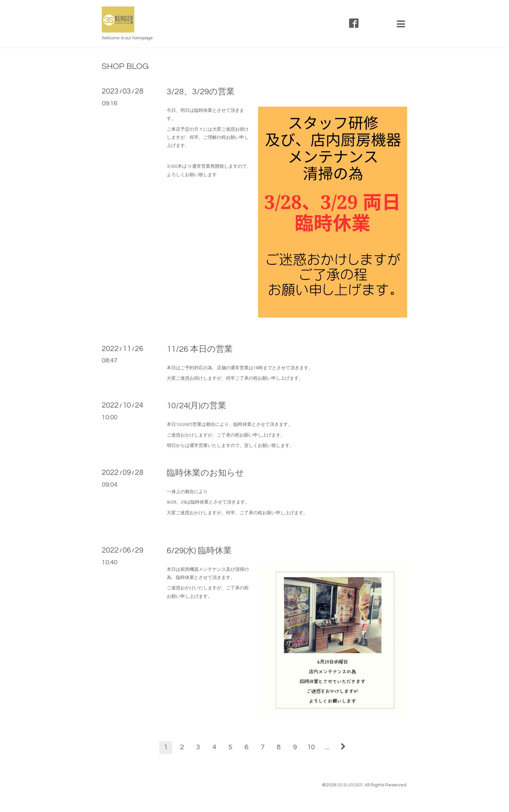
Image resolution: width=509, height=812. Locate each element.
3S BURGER (350, 785)
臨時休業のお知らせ (205, 473)
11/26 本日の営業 (200, 349)
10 (311, 747)
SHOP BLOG (125, 66)
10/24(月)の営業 (196, 406)
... (327, 747)
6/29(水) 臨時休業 (199, 551)
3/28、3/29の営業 (201, 92)
